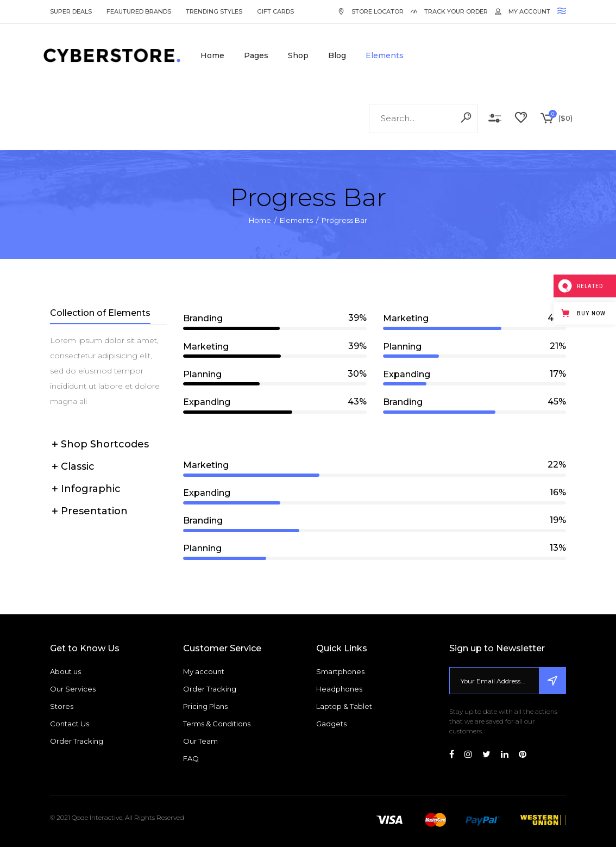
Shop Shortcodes (105, 444)
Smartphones (340, 671)
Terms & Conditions (217, 724)
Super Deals (71, 11)
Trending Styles (214, 11)
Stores (62, 706)
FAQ (191, 758)
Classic (78, 466)
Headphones (339, 689)
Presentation (94, 511)
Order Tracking (77, 741)
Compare (495, 119)
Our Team (200, 741)
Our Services (73, 689)
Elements (296, 220)
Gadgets (331, 724)
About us (65, 671)
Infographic (91, 489)
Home (260, 220)
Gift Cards (275, 11)
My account (204, 671)
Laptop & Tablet (344, 706)
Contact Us (70, 724)
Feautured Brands (139, 11)
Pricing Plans (205, 706)
